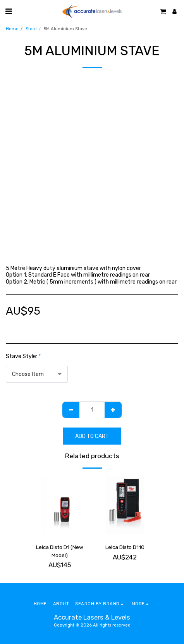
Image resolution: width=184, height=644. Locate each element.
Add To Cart (92, 436)
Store (31, 29)
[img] (60, 505)
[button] (9, 11)
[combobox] (37, 374)
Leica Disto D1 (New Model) (60, 551)
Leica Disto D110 (125, 547)
